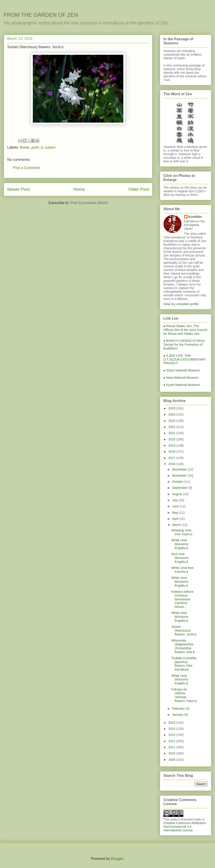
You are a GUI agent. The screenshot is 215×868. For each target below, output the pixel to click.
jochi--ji (37, 147)
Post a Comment (26, 168)
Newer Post (18, 189)
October (178, 482)
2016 (172, 464)
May (175, 513)
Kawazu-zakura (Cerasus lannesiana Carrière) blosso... (182, 599)
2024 (172, 414)
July (175, 500)
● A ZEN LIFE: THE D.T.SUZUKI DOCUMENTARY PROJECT (185, 359)
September (180, 488)
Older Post (139, 189)
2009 (172, 760)
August (177, 494)
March (177, 525)
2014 (172, 729)
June (176, 506)
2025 (172, 408)
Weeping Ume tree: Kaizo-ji (182, 532)
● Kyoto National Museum (182, 385)
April (176, 519)
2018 (172, 452)
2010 (172, 753)
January (178, 715)
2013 (172, 735)
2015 (172, 723)
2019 (172, 445)
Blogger (117, 859)
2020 (172, 439)
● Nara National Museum (181, 378)
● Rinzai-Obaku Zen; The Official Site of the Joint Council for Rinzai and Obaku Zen (185, 330)
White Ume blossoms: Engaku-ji (180, 544)
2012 (172, 741)
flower (25, 147)
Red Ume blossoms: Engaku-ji (180, 558)
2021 (172, 433)
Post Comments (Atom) (89, 203)
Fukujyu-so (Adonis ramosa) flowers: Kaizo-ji (184, 695)
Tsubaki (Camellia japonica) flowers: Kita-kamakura (184, 664)
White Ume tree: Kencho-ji (183, 570)
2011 (172, 747)
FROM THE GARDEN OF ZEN (41, 15)
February (179, 709)
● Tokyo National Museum (182, 370)
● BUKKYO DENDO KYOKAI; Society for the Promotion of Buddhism (184, 345)
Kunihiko (195, 217)
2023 (172, 421)
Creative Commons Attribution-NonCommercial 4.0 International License (185, 827)
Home (79, 189)
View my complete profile (181, 304)
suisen (50, 147)
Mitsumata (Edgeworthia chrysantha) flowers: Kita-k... (184, 646)
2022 (172, 427)
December (180, 469)
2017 (172, 458)
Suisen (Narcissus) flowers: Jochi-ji (184, 630)
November (180, 476)
